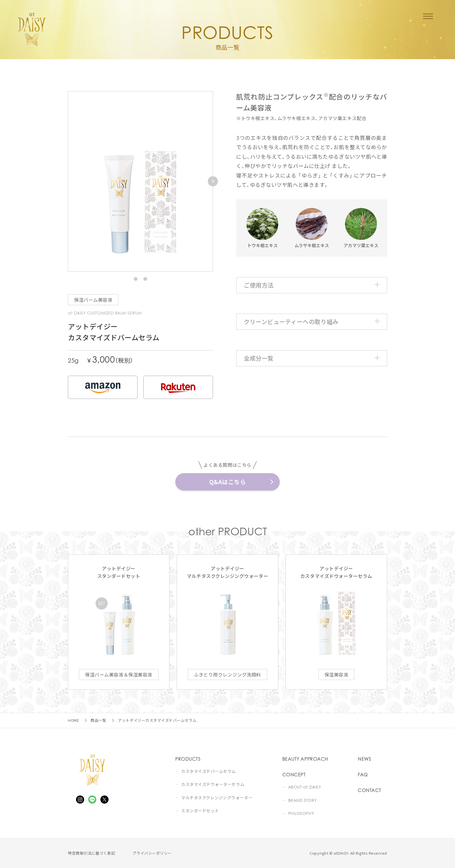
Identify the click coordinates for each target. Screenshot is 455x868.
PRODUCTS (188, 759)
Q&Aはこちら (228, 482)
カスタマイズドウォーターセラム (213, 784)
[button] (136, 279)
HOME (73, 720)
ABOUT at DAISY (305, 787)
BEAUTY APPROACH (305, 759)
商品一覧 (98, 720)
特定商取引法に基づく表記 (91, 853)
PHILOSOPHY (301, 813)
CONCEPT (294, 775)
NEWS (364, 759)
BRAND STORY (303, 800)
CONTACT (370, 790)
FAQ (363, 775)
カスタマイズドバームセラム (208, 771)
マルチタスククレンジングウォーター (217, 798)
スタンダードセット (200, 811)
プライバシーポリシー (152, 853)
